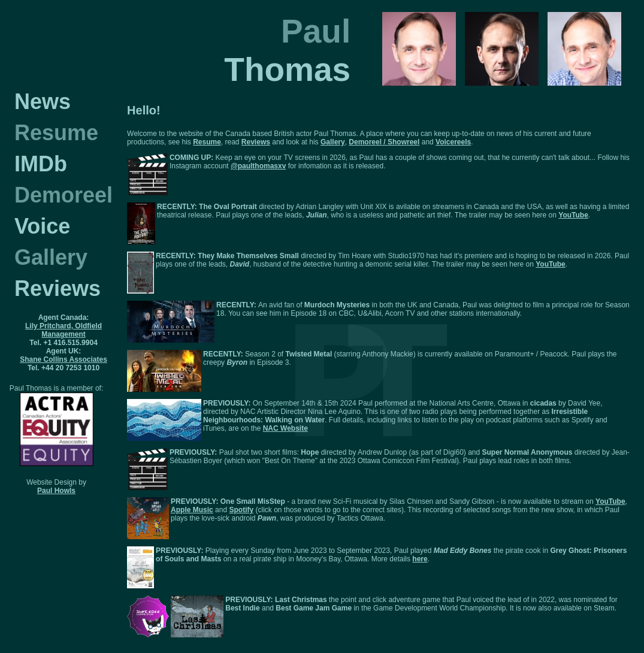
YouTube (573, 215)
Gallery (51, 257)
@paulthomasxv (258, 166)
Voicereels (453, 142)
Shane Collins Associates (64, 359)
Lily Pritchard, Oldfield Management (64, 330)
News (43, 102)
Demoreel (64, 195)
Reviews (58, 288)
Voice (42, 226)
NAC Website (285, 428)
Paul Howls (56, 491)
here (420, 559)
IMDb (41, 164)
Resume (56, 133)
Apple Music (192, 510)
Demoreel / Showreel (384, 142)
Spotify (241, 510)
